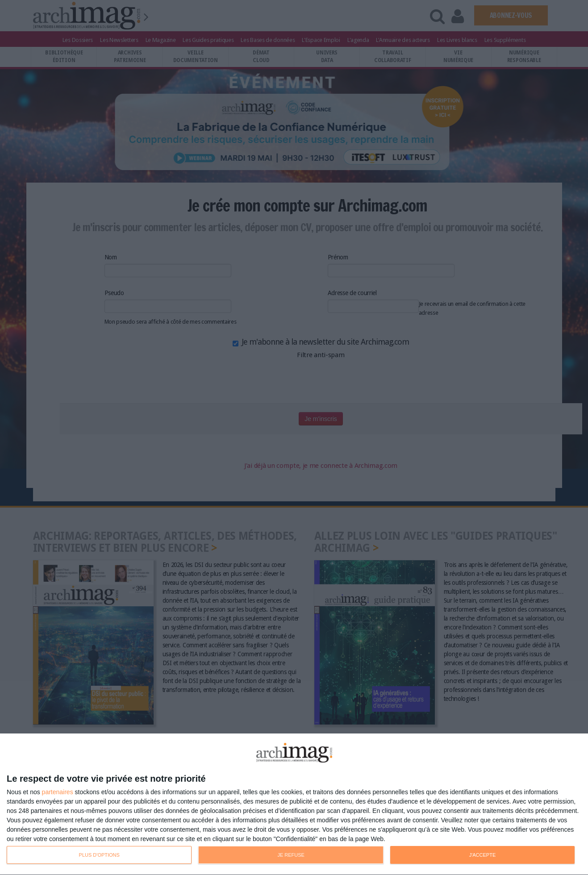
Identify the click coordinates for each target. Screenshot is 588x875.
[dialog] (294, 804)
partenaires (58, 792)
